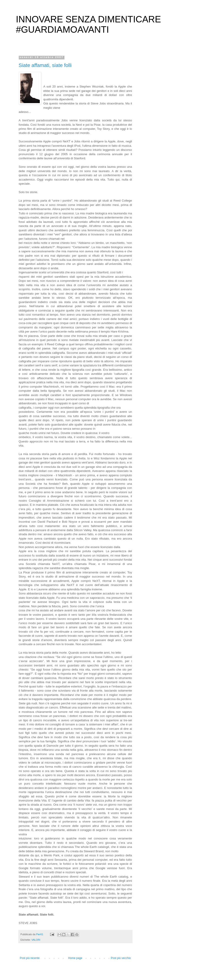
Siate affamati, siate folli (45, 65)
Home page (75, 958)
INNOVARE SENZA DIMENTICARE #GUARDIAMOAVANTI (89, 24)
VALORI (36, 940)
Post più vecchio (121, 958)
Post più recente (30, 958)
